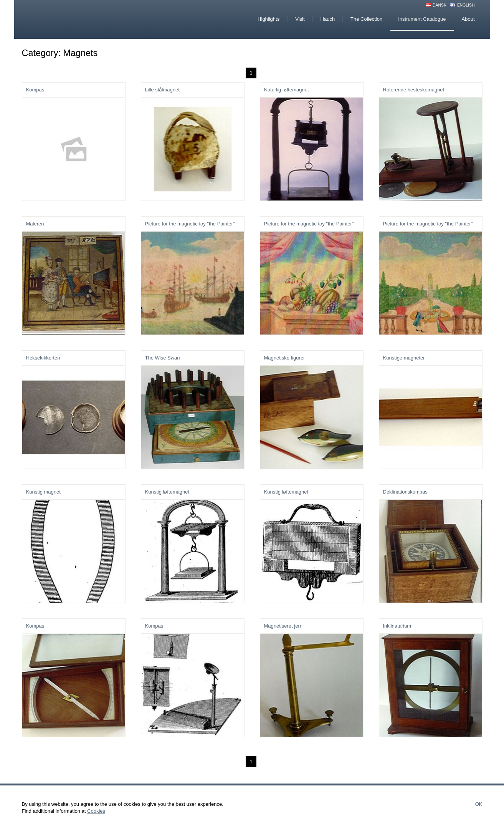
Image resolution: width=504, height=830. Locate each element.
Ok (479, 804)
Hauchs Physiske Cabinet (87, 19)
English (466, 5)
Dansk (440, 5)
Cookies (96, 811)
